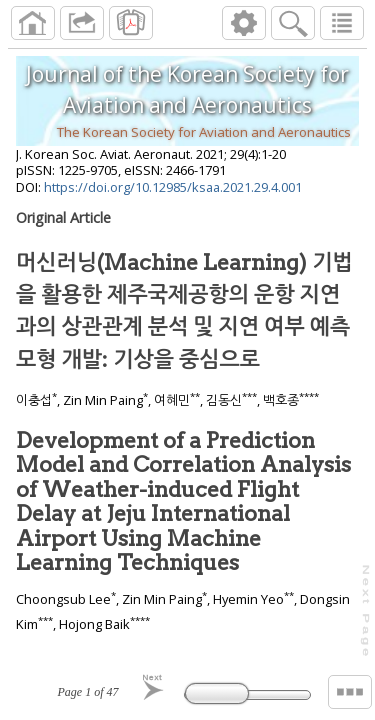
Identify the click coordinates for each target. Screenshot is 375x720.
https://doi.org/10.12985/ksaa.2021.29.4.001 (173, 187)
